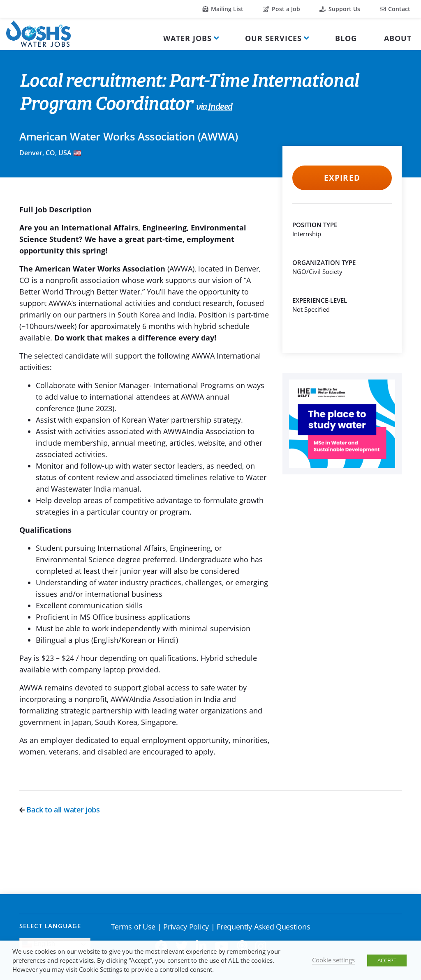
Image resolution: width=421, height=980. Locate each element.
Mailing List (223, 9)
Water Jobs (187, 38)
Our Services (273, 38)
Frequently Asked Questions (263, 927)
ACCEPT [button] (387, 960)
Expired (342, 178)
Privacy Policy (186, 927)
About (398, 38)
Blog (346, 38)
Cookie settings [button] (333, 960)
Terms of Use (133, 927)
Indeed (220, 107)
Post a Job (281, 9)
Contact (395, 9)
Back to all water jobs (60, 810)
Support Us (340, 9)
